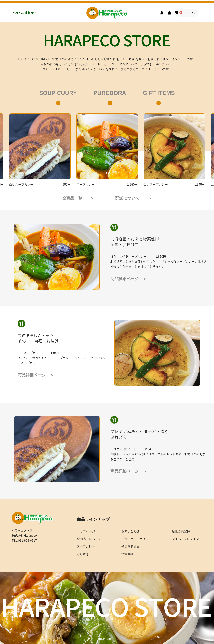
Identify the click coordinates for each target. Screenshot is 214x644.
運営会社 (127, 554)
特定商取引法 (130, 546)
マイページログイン (185, 539)
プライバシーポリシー (136, 539)
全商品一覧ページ (89, 539)
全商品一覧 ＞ (78, 198)
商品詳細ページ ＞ (129, 279)
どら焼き (83, 554)
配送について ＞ (134, 198)
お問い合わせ (130, 531)
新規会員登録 (181, 531)
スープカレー (86, 546)
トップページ (86, 531)
